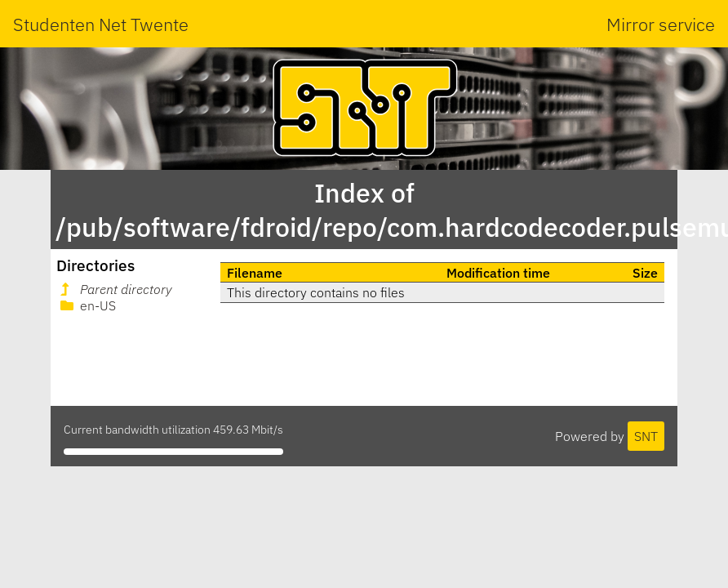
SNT (646, 436)
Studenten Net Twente (101, 24)
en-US (87, 305)
